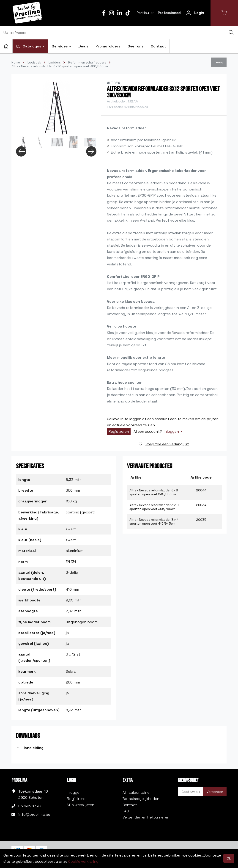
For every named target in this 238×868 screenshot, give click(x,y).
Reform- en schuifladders (87, 62)
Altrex (114, 83)
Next (91, 151)
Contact (158, 46)
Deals (83, 46)
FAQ (126, 811)
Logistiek (34, 62)
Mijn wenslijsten (81, 805)
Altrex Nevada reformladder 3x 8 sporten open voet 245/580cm (154, 492)
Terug (219, 62)
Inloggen (74, 792)
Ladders (55, 62)
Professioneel (170, 13)
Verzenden (215, 792)
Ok (229, 858)
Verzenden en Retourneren (146, 817)
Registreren (119, 431)
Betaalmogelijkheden (141, 799)
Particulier (145, 13)
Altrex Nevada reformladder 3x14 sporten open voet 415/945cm (154, 522)
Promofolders (108, 46)
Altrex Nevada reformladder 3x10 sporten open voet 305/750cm (154, 507)
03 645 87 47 (30, 806)
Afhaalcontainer (137, 792)
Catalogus (30, 46)
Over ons (136, 46)
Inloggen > (173, 432)
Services (62, 46)
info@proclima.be (34, 814)
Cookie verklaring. (84, 861)
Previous (21, 151)
